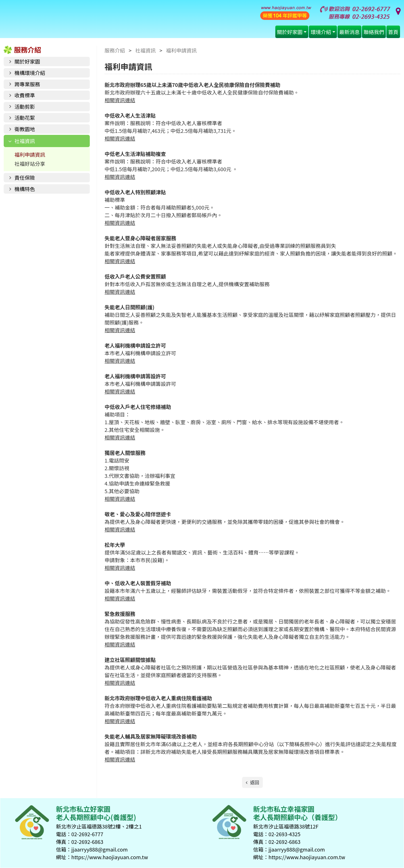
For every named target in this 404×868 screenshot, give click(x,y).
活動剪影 (25, 106)
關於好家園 (290, 32)
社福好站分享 (30, 164)
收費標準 (25, 95)
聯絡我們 (374, 32)
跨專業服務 (27, 84)
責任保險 (25, 177)
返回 (254, 782)
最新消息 (349, 32)
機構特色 (25, 189)
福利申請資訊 (30, 154)
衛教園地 (25, 129)
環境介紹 (321, 32)
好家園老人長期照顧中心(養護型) (122, 21)
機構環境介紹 (30, 73)
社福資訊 (25, 141)
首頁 (393, 32)
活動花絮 (25, 118)
